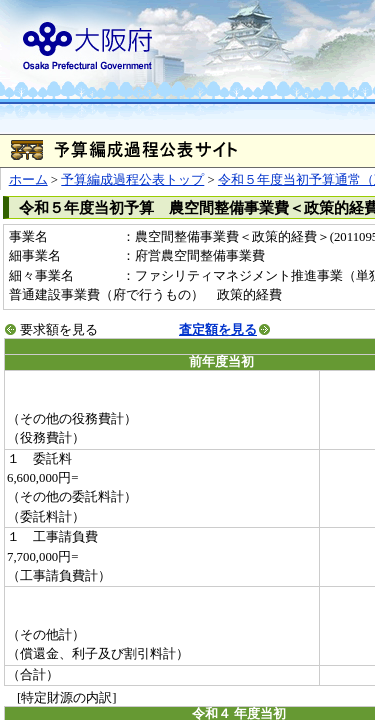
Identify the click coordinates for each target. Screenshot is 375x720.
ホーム (28, 180)
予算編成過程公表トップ (132, 180)
